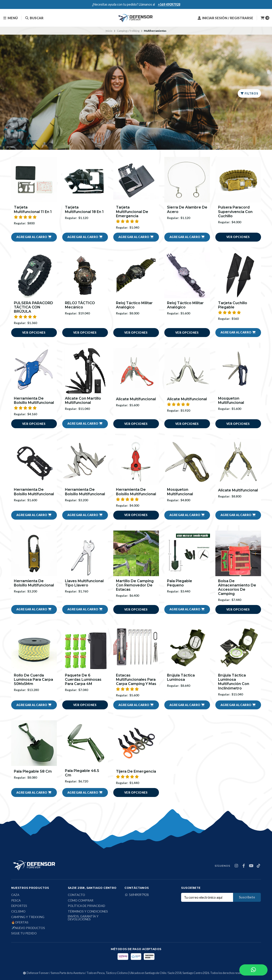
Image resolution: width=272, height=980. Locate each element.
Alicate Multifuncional (136, 399)
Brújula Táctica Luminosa (181, 677)
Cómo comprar (81, 901)
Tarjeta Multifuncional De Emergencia (132, 212)
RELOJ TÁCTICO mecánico (80, 305)
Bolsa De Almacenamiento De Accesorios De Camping (237, 587)
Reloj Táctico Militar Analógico (134, 305)
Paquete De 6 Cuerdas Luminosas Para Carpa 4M (83, 680)
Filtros (249, 93)
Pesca (16, 901)
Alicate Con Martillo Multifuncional (83, 400)
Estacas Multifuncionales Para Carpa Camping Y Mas (136, 680)
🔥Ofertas (20, 923)
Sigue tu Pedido (24, 934)
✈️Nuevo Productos (28, 928)
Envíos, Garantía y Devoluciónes (83, 918)
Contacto (76, 895)
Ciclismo (18, 912)
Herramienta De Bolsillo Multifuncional (34, 400)
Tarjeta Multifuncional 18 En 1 (84, 209)
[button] (34, 237)
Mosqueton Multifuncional (231, 400)
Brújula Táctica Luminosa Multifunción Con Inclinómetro (234, 682)
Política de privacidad (87, 906)
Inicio (109, 31)
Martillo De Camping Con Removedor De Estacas (135, 585)
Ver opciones (238, 237)
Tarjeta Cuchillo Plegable (233, 305)
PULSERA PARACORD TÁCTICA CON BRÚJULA (33, 307)
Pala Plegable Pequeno (180, 583)
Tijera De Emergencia (136, 771)
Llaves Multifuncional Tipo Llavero (84, 583)
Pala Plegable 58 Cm (33, 771)
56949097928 (137, 895)
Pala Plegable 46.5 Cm (82, 773)
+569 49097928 (169, 4)
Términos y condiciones (88, 912)
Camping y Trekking (128, 31)
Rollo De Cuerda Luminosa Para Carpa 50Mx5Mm (33, 680)
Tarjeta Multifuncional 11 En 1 (33, 209)
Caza (15, 895)
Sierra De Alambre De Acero (187, 209)
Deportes (19, 906)
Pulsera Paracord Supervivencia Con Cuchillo (235, 212)
